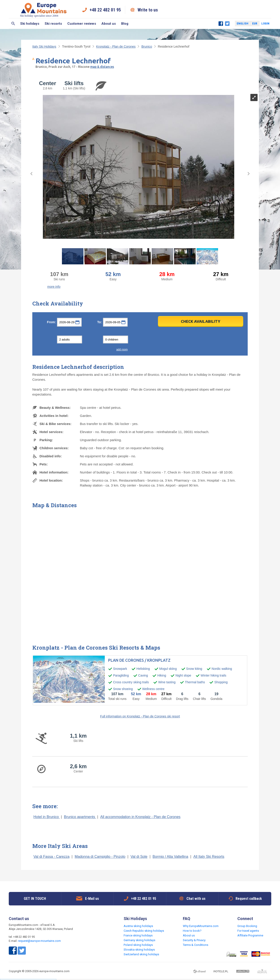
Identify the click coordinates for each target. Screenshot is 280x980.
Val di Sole (139, 857)
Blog (125, 24)
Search (13, 24)
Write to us (148, 10)
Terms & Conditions (196, 945)
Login (265, 23)
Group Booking (247, 926)
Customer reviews (82, 24)
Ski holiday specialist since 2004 (44, 10)
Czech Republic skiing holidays (144, 931)
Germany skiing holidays (139, 940)
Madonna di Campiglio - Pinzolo (100, 857)
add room (122, 350)
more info (54, 287)
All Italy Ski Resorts (209, 857)
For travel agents (248, 931)
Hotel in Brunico (47, 817)
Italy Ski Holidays (44, 46)
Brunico (147, 46)
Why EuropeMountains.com (201, 926)
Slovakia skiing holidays (139, 950)
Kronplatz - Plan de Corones (116, 46)
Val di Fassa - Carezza (51, 857)
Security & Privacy (194, 940)
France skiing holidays (138, 935)
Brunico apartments (80, 817)
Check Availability (201, 321)
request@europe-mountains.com (39, 941)
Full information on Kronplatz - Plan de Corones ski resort (140, 716)
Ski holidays (30, 24)
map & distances (102, 67)
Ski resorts (53, 24)
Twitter (227, 24)
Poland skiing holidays (138, 945)
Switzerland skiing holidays (141, 954)
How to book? (192, 931)
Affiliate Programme (250, 935)
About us (109, 24)
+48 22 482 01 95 (105, 10)
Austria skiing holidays (138, 926)
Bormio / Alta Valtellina (170, 857)
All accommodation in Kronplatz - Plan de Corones (140, 817)
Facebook (221, 24)
